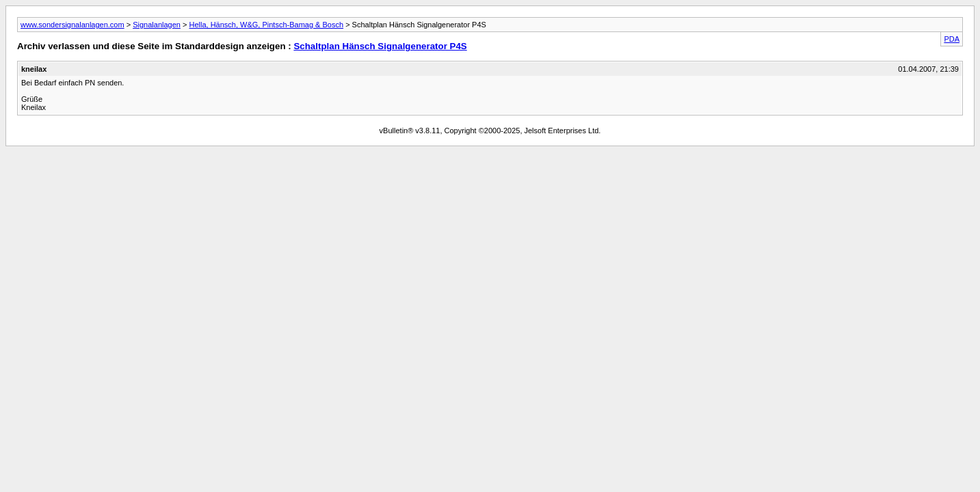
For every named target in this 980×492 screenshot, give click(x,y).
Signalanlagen (157, 25)
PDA (952, 39)
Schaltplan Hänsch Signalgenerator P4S (380, 46)
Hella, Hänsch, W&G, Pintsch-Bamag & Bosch (266, 25)
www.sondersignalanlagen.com (72, 25)
